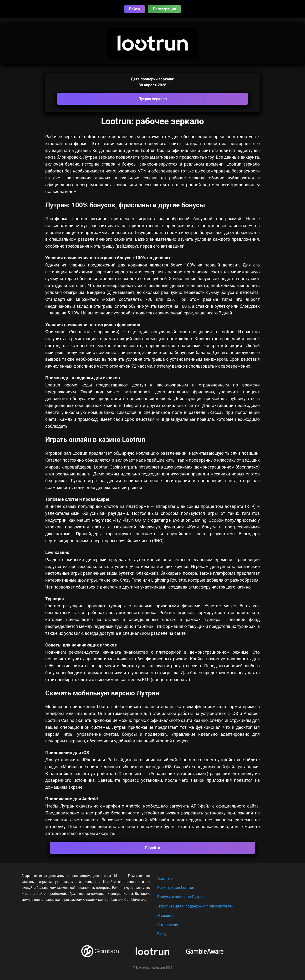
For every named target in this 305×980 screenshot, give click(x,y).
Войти (135, 9)
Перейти (152, 848)
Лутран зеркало (152, 99)
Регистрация (164, 9)
